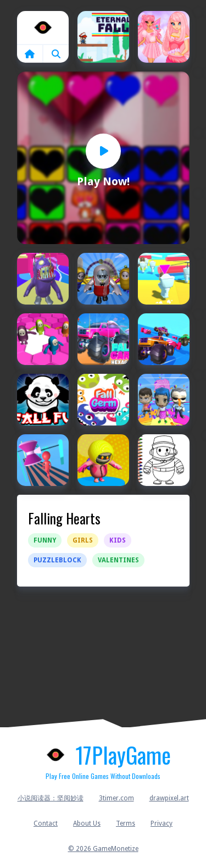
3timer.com (116, 798)
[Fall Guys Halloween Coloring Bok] (164, 460)
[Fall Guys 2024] (103, 460)
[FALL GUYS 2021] (43, 460)
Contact (46, 823)
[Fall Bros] (43, 339)
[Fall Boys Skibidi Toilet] (164, 279)
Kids (118, 540)
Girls (83, 540)
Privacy (162, 823)
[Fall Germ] (103, 400)
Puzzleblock (57, 560)
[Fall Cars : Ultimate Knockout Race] (164, 339)
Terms (126, 823)
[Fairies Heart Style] (164, 37)
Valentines (118, 560)
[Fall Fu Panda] (43, 400)
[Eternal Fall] (103, 37)
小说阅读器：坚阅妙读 (51, 798)
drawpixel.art (169, 798)
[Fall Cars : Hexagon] (103, 339)
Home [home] (43, 27)
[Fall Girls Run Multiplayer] (164, 400)
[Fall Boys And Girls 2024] (43, 279)
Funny (45, 540)
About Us (87, 823)
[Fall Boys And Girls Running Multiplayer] (103, 279)
